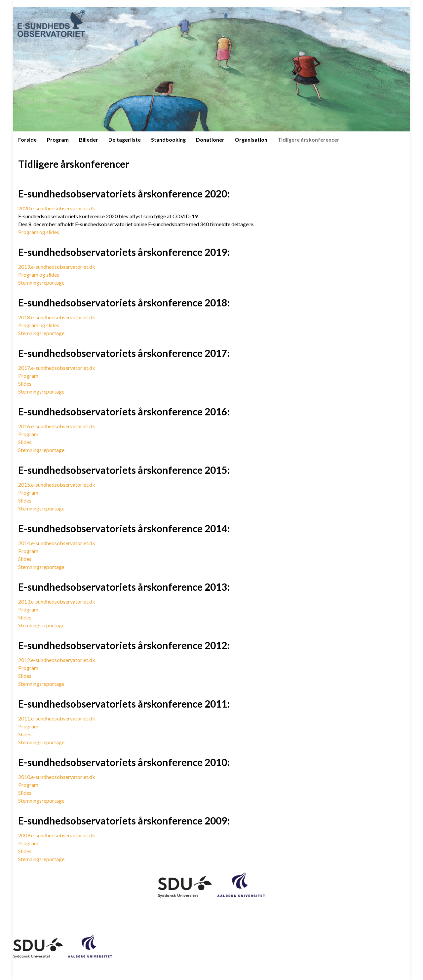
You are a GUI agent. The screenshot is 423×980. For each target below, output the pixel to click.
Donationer (210, 140)
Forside (27, 140)
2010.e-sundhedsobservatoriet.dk (57, 777)
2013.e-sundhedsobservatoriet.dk (57, 601)
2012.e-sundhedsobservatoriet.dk (57, 660)
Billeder (89, 140)
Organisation (251, 140)
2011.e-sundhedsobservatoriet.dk (57, 718)
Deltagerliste (125, 140)
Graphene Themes (64, 972)
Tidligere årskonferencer (308, 140)
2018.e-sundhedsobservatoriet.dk (57, 317)
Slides (25, 384)
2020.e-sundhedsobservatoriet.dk (57, 208)
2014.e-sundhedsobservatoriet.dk (57, 543)
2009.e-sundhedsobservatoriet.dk (57, 835)
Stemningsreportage (41, 282)
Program (58, 140)
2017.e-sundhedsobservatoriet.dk (57, 368)
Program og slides (39, 232)
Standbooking (168, 140)
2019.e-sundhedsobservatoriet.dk (57, 267)
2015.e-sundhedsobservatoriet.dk (57, 485)
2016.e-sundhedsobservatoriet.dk (57, 426)
